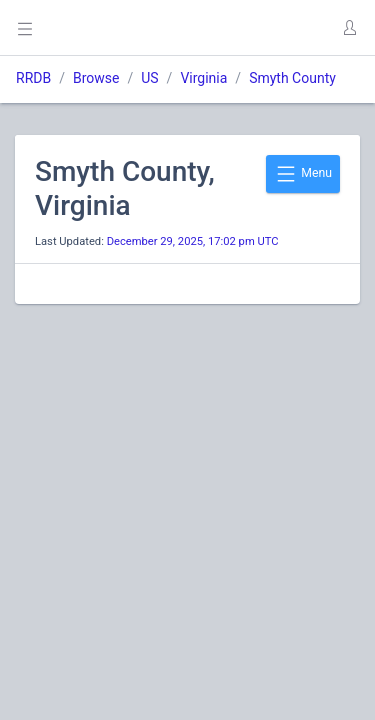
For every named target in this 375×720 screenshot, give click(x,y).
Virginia (203, 78)
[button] (349, 28)
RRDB (33, 78)
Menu (303, 174)
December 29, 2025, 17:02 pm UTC (193, 241)
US (149, 78)
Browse (96, 78)
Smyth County (292, 78)
